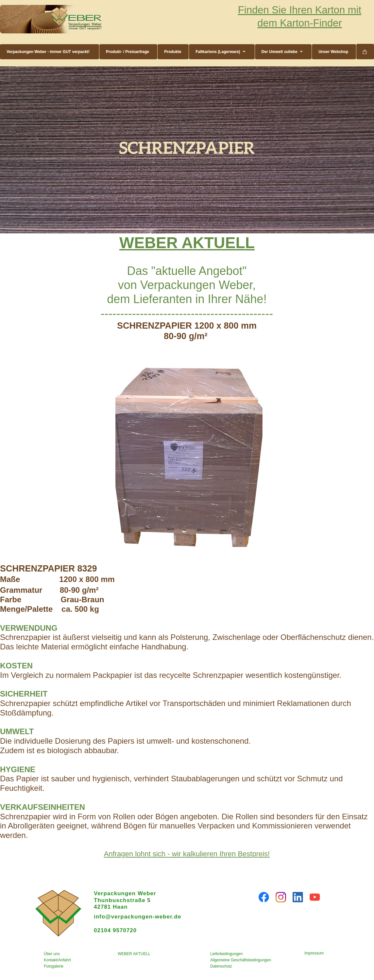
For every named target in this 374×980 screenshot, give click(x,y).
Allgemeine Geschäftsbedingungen (241, 960)
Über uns (52, 954)
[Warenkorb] (365, 52)
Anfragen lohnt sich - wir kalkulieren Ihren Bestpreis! (187, 854)
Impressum (314, 953)
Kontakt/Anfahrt (57, 960)
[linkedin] (298, 897)
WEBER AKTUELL (134, 954)
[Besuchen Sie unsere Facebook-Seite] (264, 897)
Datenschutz (221, 966)
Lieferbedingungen (226, 954)
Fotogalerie (54, 966)
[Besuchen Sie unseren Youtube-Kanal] (315, 897)
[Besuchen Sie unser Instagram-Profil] (281, 897)
